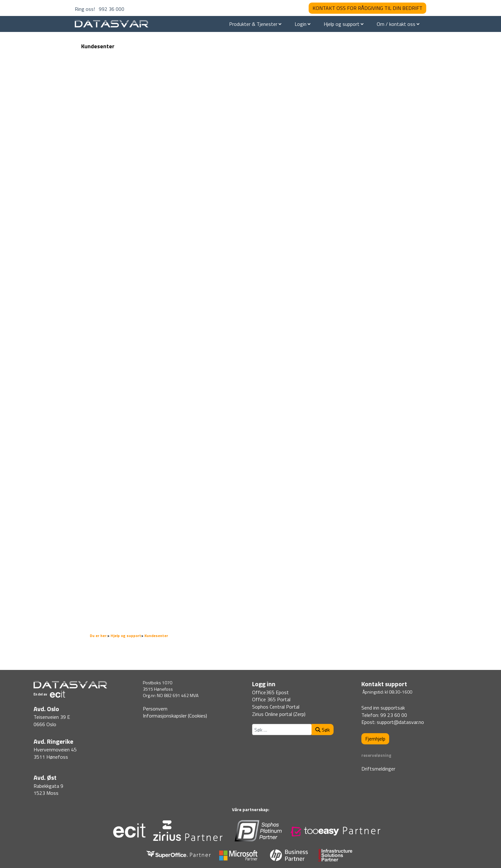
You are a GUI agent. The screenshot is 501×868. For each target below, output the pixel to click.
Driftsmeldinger (378, 769)
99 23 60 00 (394, 715)
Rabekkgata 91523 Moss (48, 790)
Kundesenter (98, 46)
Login (301, 24)
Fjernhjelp (375, 739)
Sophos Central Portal (276, 707)
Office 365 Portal (271, 699)
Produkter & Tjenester (253, 24)
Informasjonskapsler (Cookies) (175, 716)
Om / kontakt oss (396, 24)
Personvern (155, 709)
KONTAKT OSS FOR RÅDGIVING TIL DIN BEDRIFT (367, 8)
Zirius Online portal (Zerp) (279, 714)
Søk (323, 730)
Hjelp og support (342, 24)
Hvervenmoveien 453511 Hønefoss (55, 753)
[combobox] (282, 730)
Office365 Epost (270, 692)
